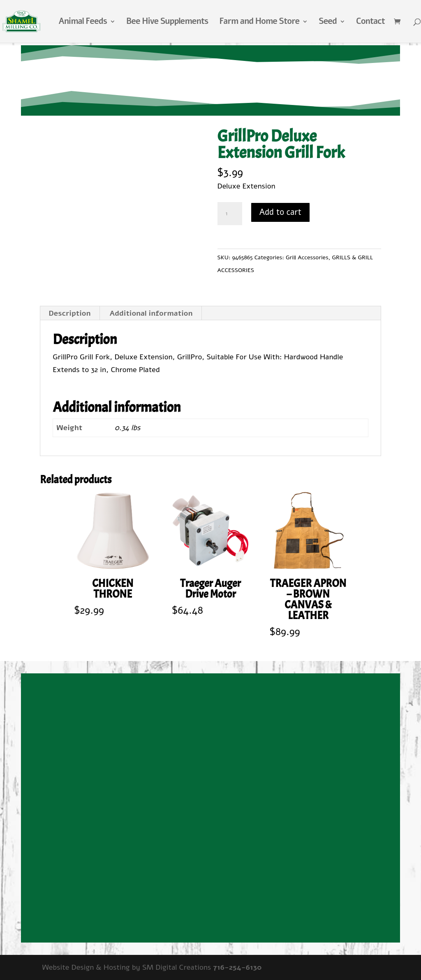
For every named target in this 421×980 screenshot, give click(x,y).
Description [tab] (69, 313)
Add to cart (280, 212)
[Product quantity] (230, 214)
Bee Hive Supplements (167, 23)
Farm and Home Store (259, 23)
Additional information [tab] (151, 313)
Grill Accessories (307, 257)
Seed (328, 23)
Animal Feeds (83, 23)
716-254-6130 (237, 967)
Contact (370, 23)
